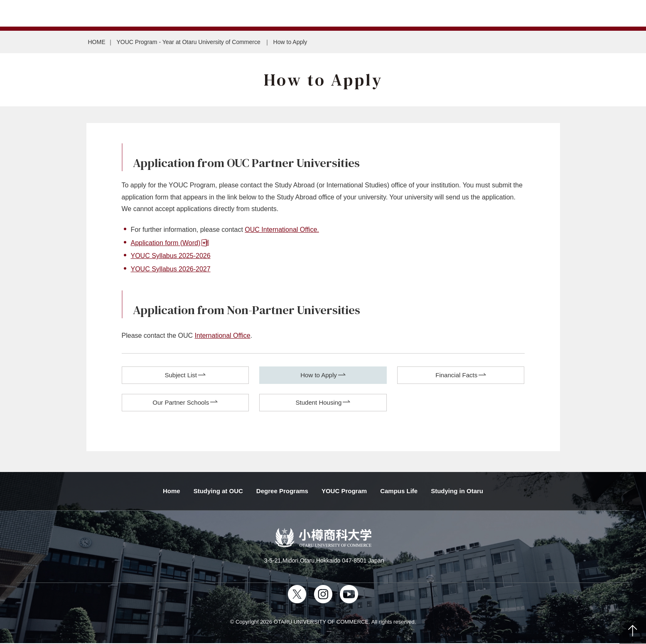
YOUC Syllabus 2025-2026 (171, 256)
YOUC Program (344, 491)
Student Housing (319, 403)
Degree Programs (282, 491)
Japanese (29, 13)
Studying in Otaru (457, 491)
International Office (223, 336)
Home (172, 491)
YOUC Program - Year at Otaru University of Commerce (189, 42)
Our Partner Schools (181, 403)
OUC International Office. (282, 230)
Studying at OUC (218, 491)
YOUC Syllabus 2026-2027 (171, 269)
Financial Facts (456, 375)
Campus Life (399, 491)
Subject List (181, 375)
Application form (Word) (166, 243)
